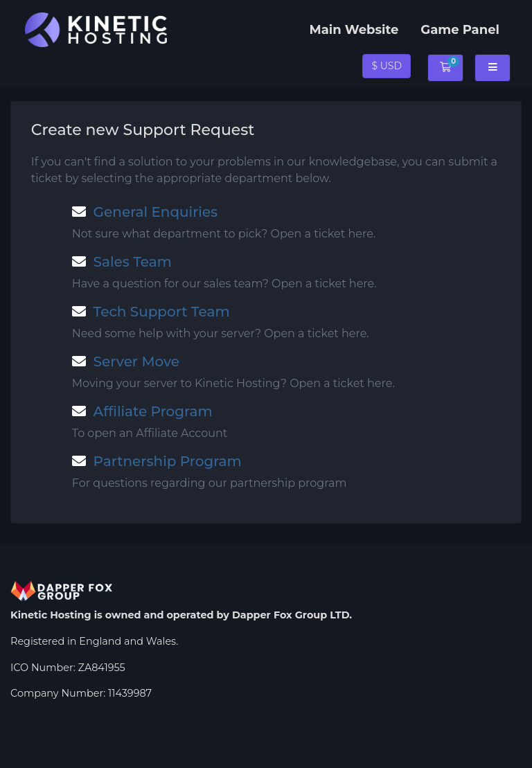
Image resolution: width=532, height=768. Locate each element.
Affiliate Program (142, 411)
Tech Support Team (151, 312)
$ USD (387, 66)
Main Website (354, 30)
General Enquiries (145, 212)
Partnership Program (157, 461)
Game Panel (460, 30)
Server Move (126, 361)
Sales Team (122, 262)
